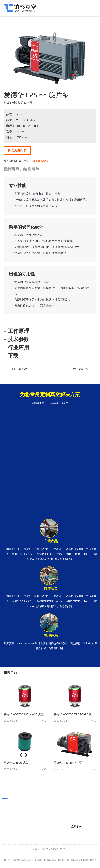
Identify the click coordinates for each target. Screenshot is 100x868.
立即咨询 (76, 827)
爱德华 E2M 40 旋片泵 (68, 763)
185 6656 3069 (40, 161)
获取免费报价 (17, 150)
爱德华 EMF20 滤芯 (16, 763)
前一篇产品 (18, 369)
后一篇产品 (82, 369)
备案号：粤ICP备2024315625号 (50, 849)
